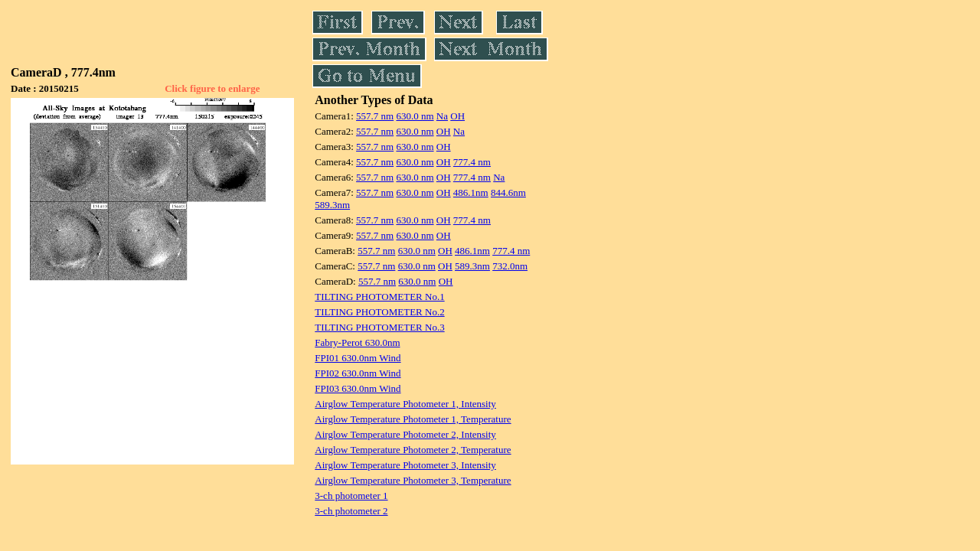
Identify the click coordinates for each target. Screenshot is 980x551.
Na (442, 116)
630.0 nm (415, 116)
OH (457, 116)
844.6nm (508, 192)
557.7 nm (375, 116)
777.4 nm (472, 162)
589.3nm (332, 205)
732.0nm (510, 266)
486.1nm (471, 192)
